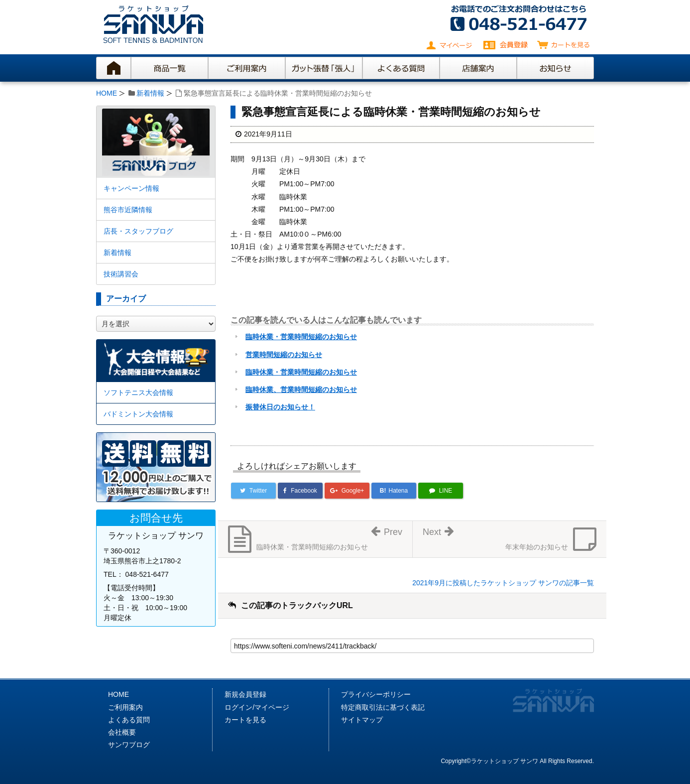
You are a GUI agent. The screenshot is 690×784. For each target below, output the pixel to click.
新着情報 (150, 93)
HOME (107, 93)
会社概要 (122, 732)
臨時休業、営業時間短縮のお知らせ (301, 390)
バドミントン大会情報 (138, 414)
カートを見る (245, 720)
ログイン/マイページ (257, 707)
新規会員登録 (245, 694)
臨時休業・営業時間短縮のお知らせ (301, 337)
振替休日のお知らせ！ (280, 407)
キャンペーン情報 (131, 188)
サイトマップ (362, 720)
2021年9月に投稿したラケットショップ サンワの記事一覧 (503, 583)
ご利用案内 (125, 707)
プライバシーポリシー (376, 694)
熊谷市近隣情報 (128, 210)
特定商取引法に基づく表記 (383, 707)
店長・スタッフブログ (138, 231)
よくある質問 (129, 720)
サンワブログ (129, 745)
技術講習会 (121, 274)
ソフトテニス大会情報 (138, 392)
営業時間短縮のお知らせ (284, 355)
